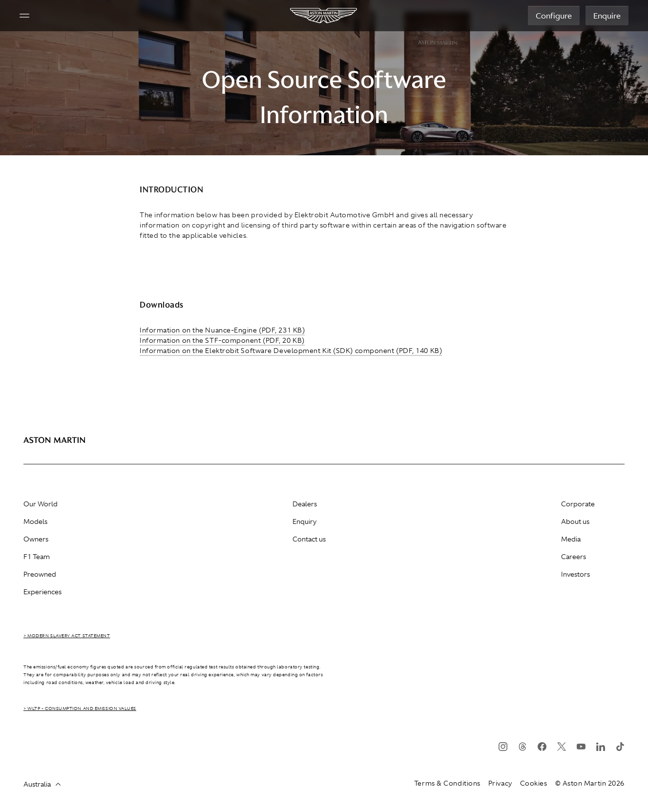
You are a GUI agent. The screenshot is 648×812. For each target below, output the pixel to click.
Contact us (309, 539)
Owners (36, 539)
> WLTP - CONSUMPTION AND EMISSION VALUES (80, 708)
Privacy (500, 783)
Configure (554, 16)
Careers (574, 557)
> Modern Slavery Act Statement (67, 636)
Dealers (305, 504)
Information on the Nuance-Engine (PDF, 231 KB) (222, 330)
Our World (41, 504)
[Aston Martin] (324, 16)
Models (35, 521)
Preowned (40, 574)
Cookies (534, 783)
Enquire (607, 16)
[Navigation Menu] (24, 16)
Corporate (578, 504)
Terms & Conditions (447, 783)
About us (575, 521)
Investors (575, 574)
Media (571, 539)
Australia (42, 784)
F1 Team (37, 557)
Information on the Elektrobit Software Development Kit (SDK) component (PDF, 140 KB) (291, 351)
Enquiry (304, 521)
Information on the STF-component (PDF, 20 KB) (222, 340)
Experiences (42, 592)
